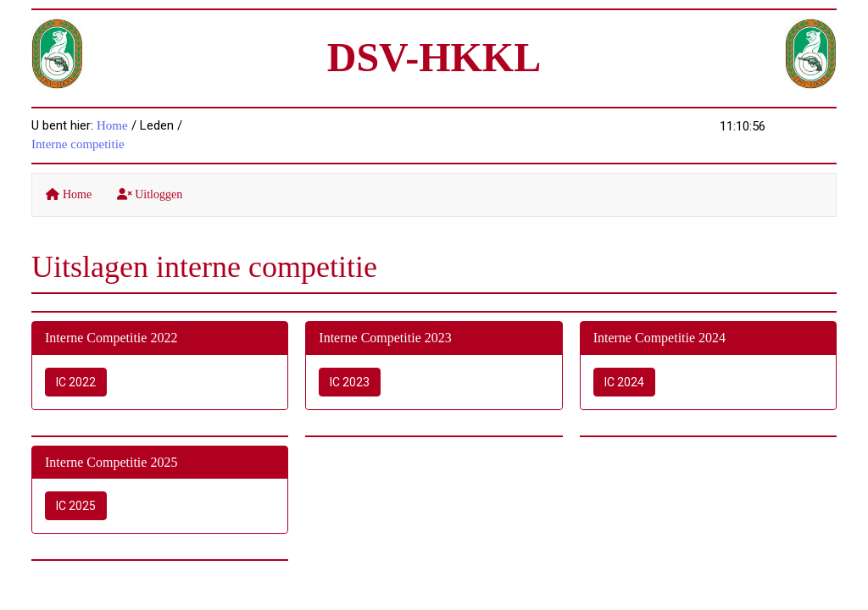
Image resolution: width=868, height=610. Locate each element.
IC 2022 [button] (76, 382)
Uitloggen (150, 194)
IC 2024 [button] (624, 382)
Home (112, 125)
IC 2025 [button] (76, 506)
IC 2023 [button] (350, 382)
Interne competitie (78, 144)
